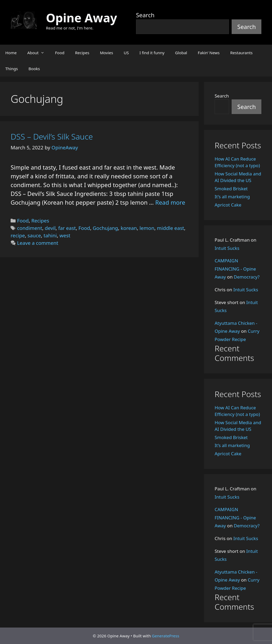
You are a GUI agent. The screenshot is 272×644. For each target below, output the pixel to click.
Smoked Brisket (231, 189)
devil (50, 228)
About (39, 53)
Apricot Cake (228, 205)
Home (11, 53)
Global (181, 53)
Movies (107, 53)
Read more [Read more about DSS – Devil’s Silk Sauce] (170, 202)
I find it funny (152, 53)
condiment (29, 228)
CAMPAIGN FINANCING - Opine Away (235, 269)
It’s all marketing (232, 197)
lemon (147, 228)
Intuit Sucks (227, 248)
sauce (34, 235)
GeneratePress (166, 636)
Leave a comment (38, 243)
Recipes (82, 53)
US (126, 53)
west (65, 235)
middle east (171, 228)
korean (129, 228)
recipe (18, 235)
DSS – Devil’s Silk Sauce (52, 136)
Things (12, 69)
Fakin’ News (209, 53)
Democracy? (247, 277)
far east (67, 228)
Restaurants (241, 53)
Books (34, 69)
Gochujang (105, 228)
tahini (50, 235)
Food (60, 53)
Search (145, 15)
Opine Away (82, 18)
